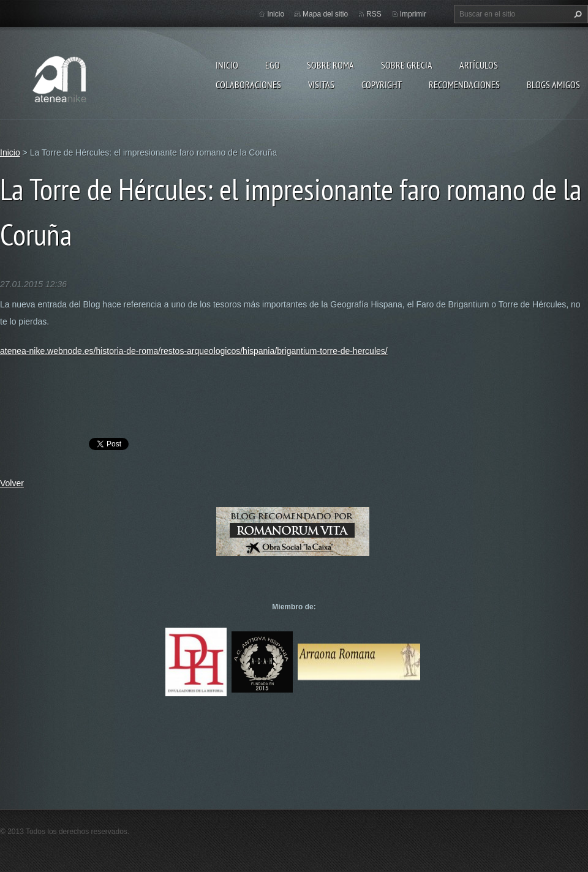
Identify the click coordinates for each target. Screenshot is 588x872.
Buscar (576, 14)
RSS (374, 14)
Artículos (479, 65)
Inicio (227, 65)
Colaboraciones (248, 85)
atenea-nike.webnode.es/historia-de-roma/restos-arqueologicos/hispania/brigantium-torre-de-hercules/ (194, 351)
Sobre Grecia (407, 65)
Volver (12, 483)
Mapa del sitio (325, 14)
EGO (273, 65)
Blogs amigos (553, 85)
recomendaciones (464, 85)
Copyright (382, 85)
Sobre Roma (330, 65)
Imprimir (413, 14)
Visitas (321, 85)
